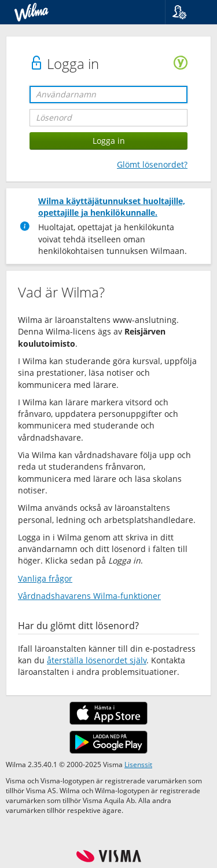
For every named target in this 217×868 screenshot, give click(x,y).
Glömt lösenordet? (152, 164)
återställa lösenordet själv (97, 660)
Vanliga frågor (45, 578)
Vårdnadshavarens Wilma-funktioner (89, 596)
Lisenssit (138, 764)
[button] (187, 12)
